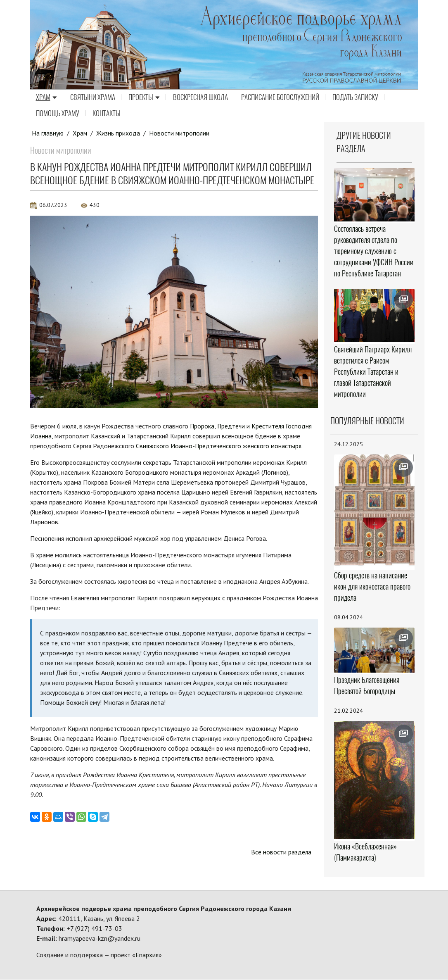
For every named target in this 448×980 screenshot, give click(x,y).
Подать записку (355, 98)
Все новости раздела (281, 852)
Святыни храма (93, 98)
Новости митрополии (180, 133)
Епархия (147, 955)
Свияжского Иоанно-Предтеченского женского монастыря (219, 446)
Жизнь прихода (119, 133)
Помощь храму (58, 114)
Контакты (107, 114)
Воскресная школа (200, 98)
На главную (48, 133)
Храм (46, 98)
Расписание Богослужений (280, 98)
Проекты (144, 98)
